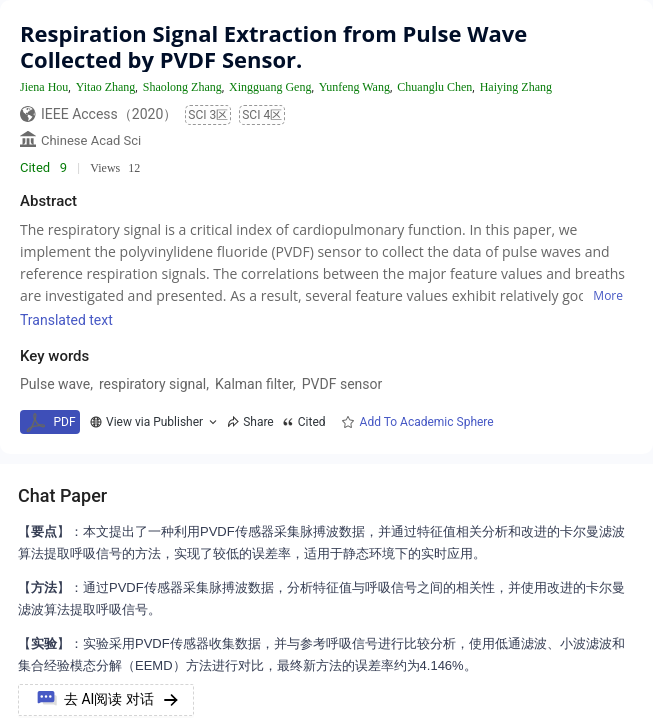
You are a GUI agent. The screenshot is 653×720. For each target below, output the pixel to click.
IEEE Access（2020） (109, 114)
